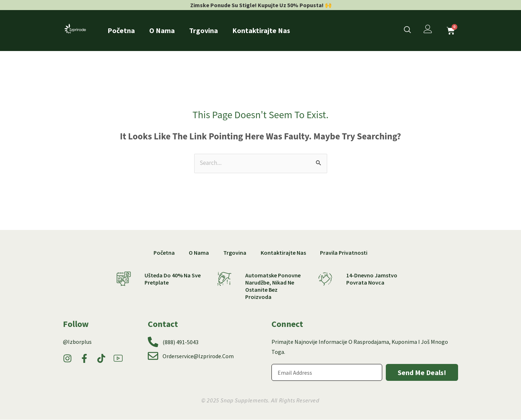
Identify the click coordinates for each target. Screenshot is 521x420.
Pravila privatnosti (344, 253)
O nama (162, 30)
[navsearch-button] (407, 31)
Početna (121, 30)
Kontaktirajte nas (261, 30)
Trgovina (204, 30)
